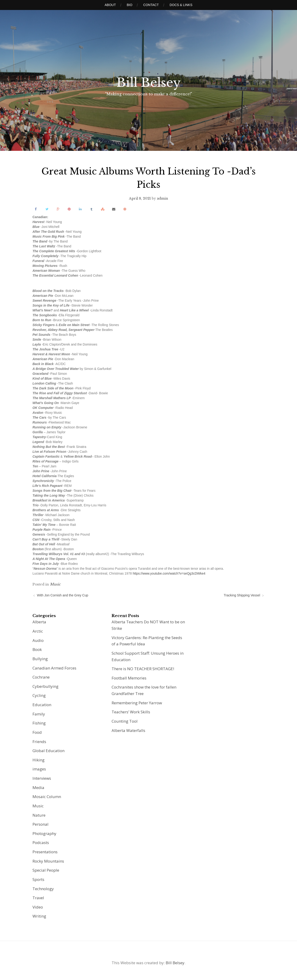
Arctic (38, 631)
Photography (44, 833)
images (39, 769)
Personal (40, 824)
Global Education (48, 751)
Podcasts (41, 843)
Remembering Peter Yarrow (137, 703)
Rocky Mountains (48, 861)
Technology (43, 889)
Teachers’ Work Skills (131, 712)
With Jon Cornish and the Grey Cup (63, 595)
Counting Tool (125, 721)
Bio (129, 5)
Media (38, 788)
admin (162, 198)
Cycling (39, 695)
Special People (46, 870)
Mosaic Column (47, 797)
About (110, 5)
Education (42, 705)
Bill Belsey (149, 83)
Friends (39, 742)
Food (37, 732)
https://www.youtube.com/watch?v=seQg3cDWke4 (169, 573)
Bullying (40, 659)
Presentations (45, 852)
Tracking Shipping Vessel (242, 595)
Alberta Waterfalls (128, 730)
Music (55, 584)
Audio (38, 640)
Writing (39, 916)
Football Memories (129, 678)
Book (37, 649)
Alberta (39, 622)
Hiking (39, 760)
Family (39, 714)
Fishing (39, 723)
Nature (39, 815)
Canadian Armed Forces (54, 668)
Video (38, 907)
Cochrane (41, 677)
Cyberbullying (45, 686)
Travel (38, 898)
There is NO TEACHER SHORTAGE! (143, 669)
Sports (38, 879)
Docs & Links (181, 5)
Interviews (42, 778)
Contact (151, 5)
